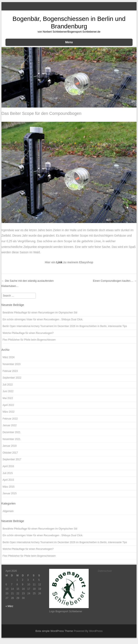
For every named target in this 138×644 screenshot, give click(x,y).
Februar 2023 (10, 371)
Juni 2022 (8, 391)
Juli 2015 (8, 473)
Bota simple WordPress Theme (54, 631)
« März (10, 606)
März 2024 (9, 357)
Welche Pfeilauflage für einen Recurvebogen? (28, 333)
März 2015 (9, 487)
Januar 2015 (10, 493)
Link (60, 262)
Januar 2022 (10, 425)
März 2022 (9, 412)
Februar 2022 (10, 419)
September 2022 (12, 378)
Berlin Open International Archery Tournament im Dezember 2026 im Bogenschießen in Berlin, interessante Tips (65, 326)
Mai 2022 (8, 398)
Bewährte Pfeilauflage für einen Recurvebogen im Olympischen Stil (40, 313)
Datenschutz (105, 571)
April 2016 (8, 466)
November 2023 (12, 364)
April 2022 (8, 405)
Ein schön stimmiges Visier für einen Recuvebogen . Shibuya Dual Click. (43, 319)
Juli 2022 (8, 385)
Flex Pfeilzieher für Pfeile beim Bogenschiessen (29, 340)
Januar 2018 (10, 446)
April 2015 (8, 480)
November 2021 (12, 439)
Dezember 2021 (12, 432)
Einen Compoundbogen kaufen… (115, 281)
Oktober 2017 (10, 453)
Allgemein (8, 511)
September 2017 (12, 459)
